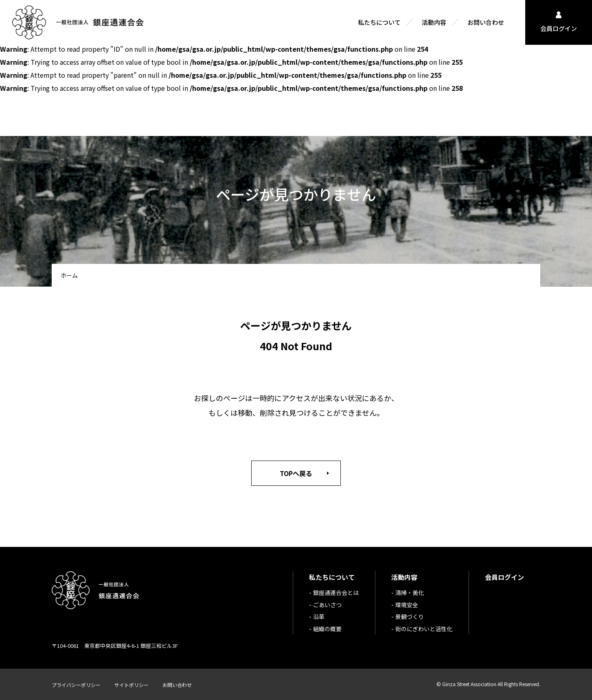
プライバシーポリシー (76, 685)
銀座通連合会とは (336, 592)
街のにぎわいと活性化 (424, 629)
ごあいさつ (327, 605)
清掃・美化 (410, 592)
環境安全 (407, 605)
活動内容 (404, 577)
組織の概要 (327, 629)
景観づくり (410, 617)
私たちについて (332, 577)
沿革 (319, 617)
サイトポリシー (132, 685)
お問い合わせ (177, 685)
